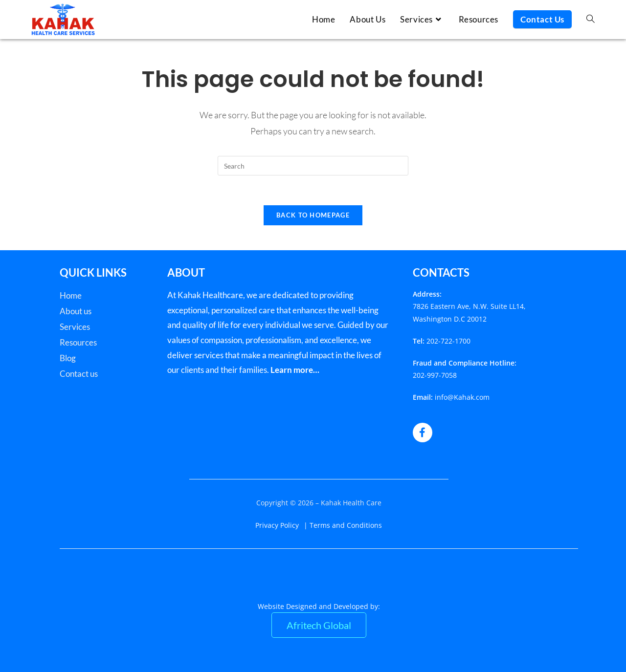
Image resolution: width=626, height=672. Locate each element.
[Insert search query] (313, 166)
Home (71, 295)
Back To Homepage (313, 215)
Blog (68, 358)
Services (75, 327)
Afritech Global (319, 625)
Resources (78, 342)
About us (76, 311)
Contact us (79, 374)
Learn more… (295, 370)
